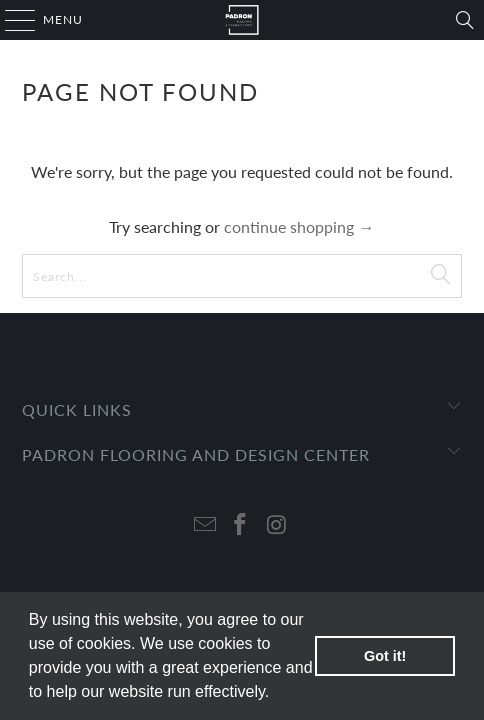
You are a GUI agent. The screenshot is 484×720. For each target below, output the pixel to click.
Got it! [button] (385, 656)
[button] (277, 694)
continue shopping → (299, 226)
